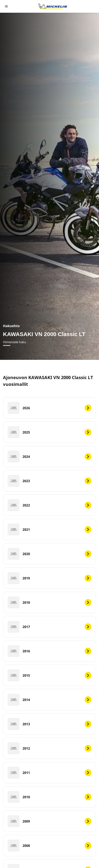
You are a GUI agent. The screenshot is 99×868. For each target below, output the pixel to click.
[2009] (49, 821)
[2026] (49, 408)
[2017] (49, 627)
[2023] (49, 481)
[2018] (49, 602)
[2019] (49, 578)
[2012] (49, 748)
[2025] (49, 432)
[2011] (49, 773)
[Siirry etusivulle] (53, 6)
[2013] (49, 724)
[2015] (49, 675)
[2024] (49, 457)
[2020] (49, 554)
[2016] (49, 651)
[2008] (49, 846)
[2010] (49, 797)
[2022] (49, 505)
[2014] (49, 700)
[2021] (49, 529)
